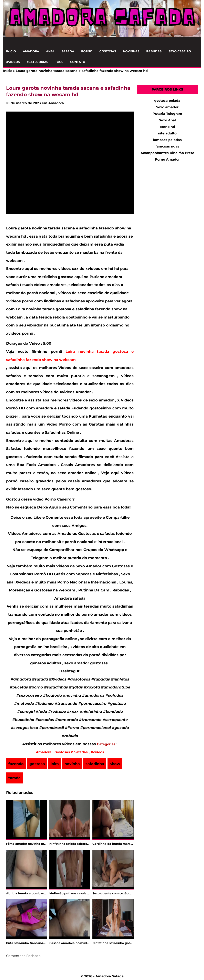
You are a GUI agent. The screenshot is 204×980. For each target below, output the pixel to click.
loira (55, 764)
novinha (72, 764)
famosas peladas (167, 140)
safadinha (95, 764)
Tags (59, 62)
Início (11, 51)
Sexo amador (167, 107)
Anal (50, 51)
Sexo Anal (167, 120)
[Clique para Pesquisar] (196, 42)
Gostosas (108, 51)
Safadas (81, 752)
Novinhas (131, 51)
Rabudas (154, 51)
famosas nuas (167, 146)
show (115, 764)
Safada (68, 51)
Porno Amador (167, 159)
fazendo (16, 764)
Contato (78, 62)
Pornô (87, 51)
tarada (14, 778)
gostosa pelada (167, 101)
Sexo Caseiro (180, 51)
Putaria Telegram (167, 114)
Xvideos (13, 62)
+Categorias (37, 62)
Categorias (106, 744)
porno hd (167, 127)
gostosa (37, 764)
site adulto (167, 133)
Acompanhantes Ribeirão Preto (167, 153)
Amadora (31, 51)
